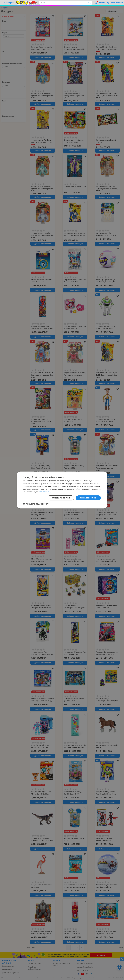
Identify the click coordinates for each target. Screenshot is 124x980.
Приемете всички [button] (88, 498)
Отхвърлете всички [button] (61, 498)
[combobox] (66, 3)
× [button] (103, 474)
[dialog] (62, 490)
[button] (36, 504)
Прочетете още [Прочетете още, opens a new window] (45, 492)
